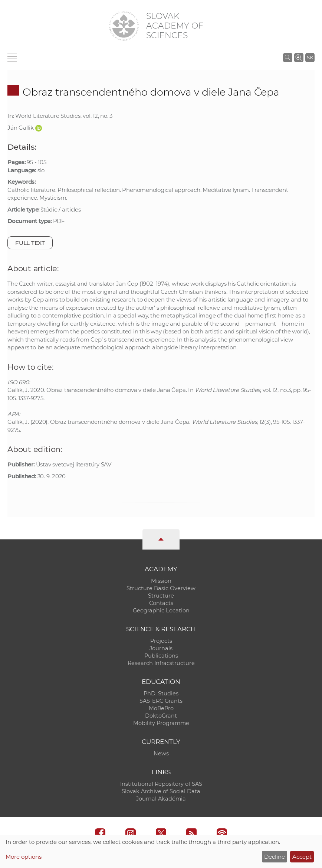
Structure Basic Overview (161, 588)
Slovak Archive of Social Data (161, 791)
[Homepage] (124, 26)
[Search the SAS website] (288, 57)
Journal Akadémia (161, 799)
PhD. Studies (161, 694)
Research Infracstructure (161, 663)
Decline (275, 857)
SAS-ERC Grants (161, 701)
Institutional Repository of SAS (161, 784)
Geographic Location (161, 611)
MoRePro (161, 708)
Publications (161, 656)
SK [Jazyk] (310, 57)
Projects (161, 641)
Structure (161, 596)
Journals (161, 648)
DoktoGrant (161, 716)
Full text (30, 243)
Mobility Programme (161, 723)
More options (24, 857)
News (161, 754)
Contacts (161, 603)
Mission (161, 581)
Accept (302, 857)
